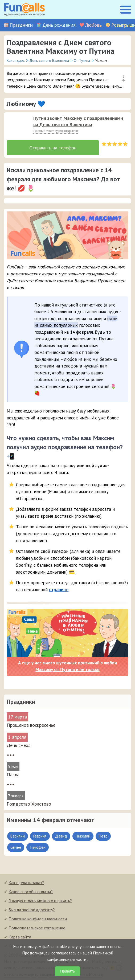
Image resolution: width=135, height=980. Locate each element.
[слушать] (17, 126)
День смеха (19, 745)
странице (59, 590)
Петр (103, 836)
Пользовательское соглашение (37, 928)
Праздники (21, 25)
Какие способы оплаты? (31, 892)
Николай (83, 836)
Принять (67, 971)
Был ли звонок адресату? (32, 910)
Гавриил (40, 836)
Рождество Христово (29, 804)
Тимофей (38, 847)
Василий (18, 836)
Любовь (93, 25)
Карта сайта (20, 937)
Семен (16, 847)
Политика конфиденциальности (38, 919)
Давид (61, 836)
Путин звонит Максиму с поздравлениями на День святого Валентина (78, 121)
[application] (16, 124)
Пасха (13, 775)
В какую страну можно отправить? (40, 901)
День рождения (59, 25)
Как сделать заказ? (26, 883)
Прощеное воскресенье (31, 725)
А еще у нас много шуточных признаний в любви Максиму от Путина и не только (67, 666)
